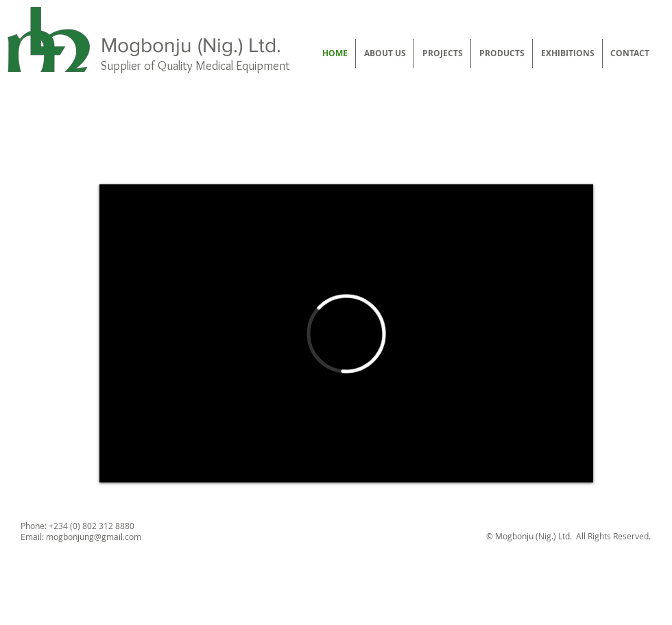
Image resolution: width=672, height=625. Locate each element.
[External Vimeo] (346, 333)
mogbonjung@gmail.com (94, 537)
